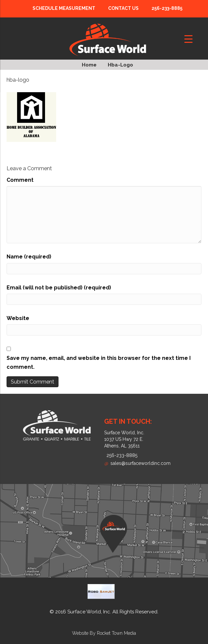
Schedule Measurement (64, 8)
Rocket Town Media (116, 633)
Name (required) (29, 257)
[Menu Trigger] (188, 39)
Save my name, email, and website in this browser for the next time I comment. (99, 362)
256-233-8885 (167, 8)
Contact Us (123, 8)
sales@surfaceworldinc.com (137, 463)
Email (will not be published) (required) (59, 288)
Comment (20, 180)
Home (89, 65)
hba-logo (120, 65)
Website (18, 318)
